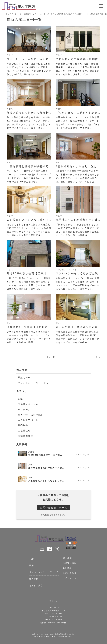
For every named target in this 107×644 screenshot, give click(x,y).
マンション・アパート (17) (34, 383)
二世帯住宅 (24, 431)
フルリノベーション (29, 404)
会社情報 (67, 568)
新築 (20, 399)
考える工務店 (36, 585)
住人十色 (34, 579)
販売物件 (23, 425)
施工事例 (67, 558)
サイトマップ (69, 578)
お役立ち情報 (69, 563)
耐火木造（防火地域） (31, 415)
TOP (31, 559)
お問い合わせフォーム (54, 508)
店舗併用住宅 (26, 436)
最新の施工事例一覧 (99, 14)
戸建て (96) (25, 378)
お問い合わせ (69, 573)
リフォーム (24, 410)
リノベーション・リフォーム (44, 572)
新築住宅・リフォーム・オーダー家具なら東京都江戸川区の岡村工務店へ (54, 14)
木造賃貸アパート (28, 420)
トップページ (11, 14)
